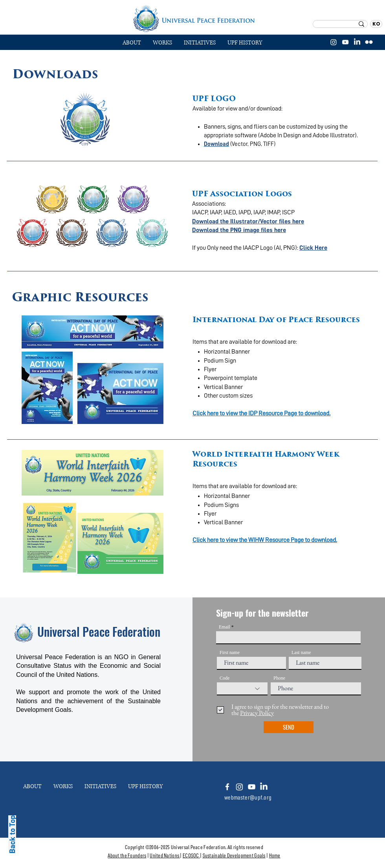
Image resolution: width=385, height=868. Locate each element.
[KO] (376, 24)
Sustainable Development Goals (234, 855)
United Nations (164, 855)
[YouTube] (345, 42)
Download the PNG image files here (239, 230)
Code (225, 678)
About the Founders (127, 855)
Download (216, 144)
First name (230, 652)
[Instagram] (334, 42)
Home (275, 855)
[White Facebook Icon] (227, 787)
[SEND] (289, 727)
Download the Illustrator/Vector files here (248, 221)
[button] (162, 43)
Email (225, 627)
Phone (279, 678)
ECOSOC (191, 855)
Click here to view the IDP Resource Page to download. (261, 413)
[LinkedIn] (357, 42)
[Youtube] (252, 787)
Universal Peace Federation (99, 631)
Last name (301, 652)
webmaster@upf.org (248, 798)
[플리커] (369, 42)
